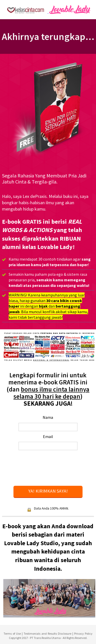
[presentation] (52, 468)
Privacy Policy (83, 634)
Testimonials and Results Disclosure (48, 634)
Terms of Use (12, 634)
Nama (48, 417)
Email (48, 436)
